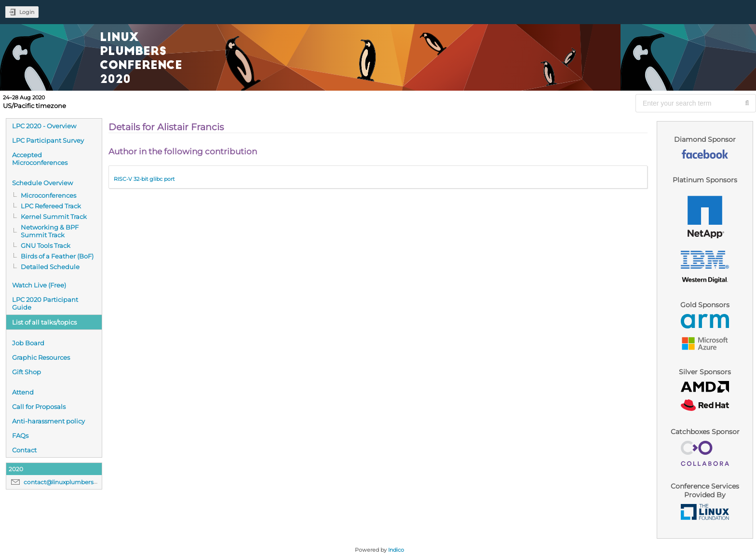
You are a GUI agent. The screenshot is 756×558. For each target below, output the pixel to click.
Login (27, 12)
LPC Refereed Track (51, 206)
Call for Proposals (39, 407)
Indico (396, 550)
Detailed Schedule (50, 267)
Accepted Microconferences (40, 159)
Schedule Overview (42, 183)
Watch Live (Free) (39, 285)
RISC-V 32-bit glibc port (144, 179)
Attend (23, 392)
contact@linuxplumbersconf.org (71, 482)
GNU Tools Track (46, 245)
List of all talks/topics (44, 322)
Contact (24, 450)
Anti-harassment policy (48, 421)
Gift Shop (27, 372)
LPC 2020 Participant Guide (45, 303)
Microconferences (48, 195)
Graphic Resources (41, 357)
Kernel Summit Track (54, 217)
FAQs (20, 436)
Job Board (28, 343)
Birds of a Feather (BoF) (57, 256)
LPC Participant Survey (48, 140)
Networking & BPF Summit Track (50, 231)
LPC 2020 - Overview (44, 126)
